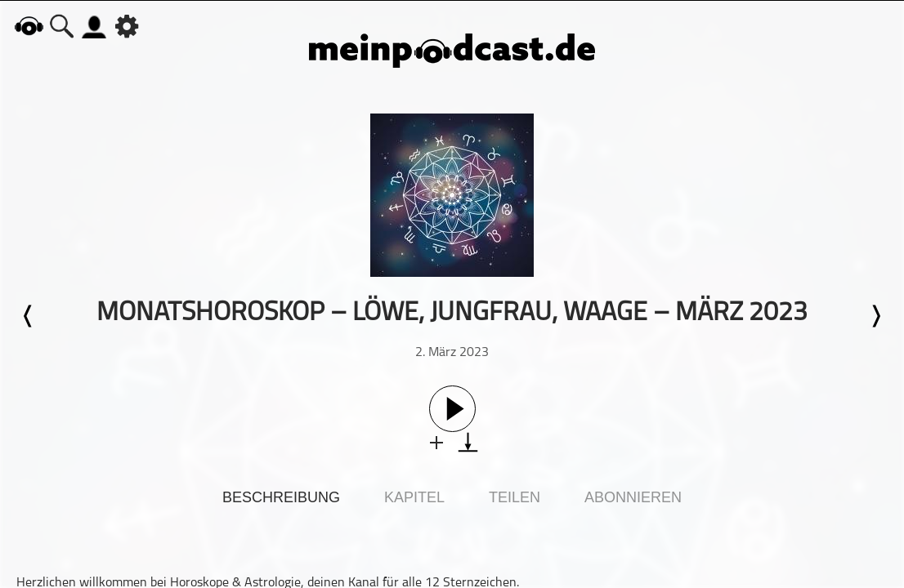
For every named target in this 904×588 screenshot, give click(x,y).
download (468, 442)
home (29, 26)
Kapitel (414, 497)
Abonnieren (633, 497)
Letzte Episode (29, 316)
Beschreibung (281, 497)
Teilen (515, 497)
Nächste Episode (875, 316)
